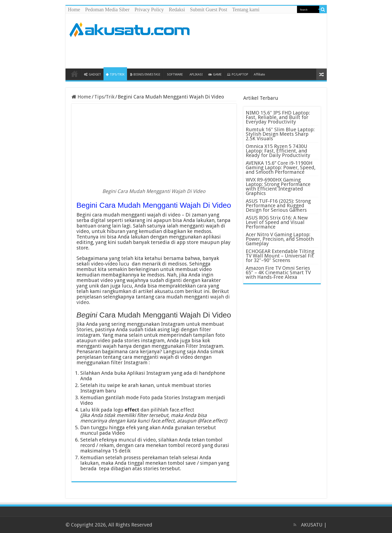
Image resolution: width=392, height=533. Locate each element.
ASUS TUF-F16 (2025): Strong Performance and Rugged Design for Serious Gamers (278, 205)
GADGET (92, 74)
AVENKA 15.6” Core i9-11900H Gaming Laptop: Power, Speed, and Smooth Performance (281, 167)
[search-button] (323, 9)
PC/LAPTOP (238, 74)
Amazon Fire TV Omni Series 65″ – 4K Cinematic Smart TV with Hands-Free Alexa (278, 272)
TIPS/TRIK (115, 74)
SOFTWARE (175, 74)
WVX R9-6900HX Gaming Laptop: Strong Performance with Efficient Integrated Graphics (278, 186)
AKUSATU (312, 525)
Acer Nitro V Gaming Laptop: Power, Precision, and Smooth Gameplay (280, 239)
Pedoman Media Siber (107, 9)
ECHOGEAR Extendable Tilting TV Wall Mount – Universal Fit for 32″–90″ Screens (280, 256)
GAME (215, 74)
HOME (74, 74)
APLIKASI (196, 74)
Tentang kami (246, 9)
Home (74, 9)
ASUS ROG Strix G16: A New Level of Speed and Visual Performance (277, 222)
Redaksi (177, 9)
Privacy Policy (149, 9)
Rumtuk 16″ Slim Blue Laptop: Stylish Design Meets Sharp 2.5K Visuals (280, 134)
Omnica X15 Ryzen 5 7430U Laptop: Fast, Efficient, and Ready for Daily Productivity (278, 151)
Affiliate (259, 74)
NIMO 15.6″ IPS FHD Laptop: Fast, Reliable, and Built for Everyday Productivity (278, 117)
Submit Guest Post (209, 9)
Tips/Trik (104, 97)
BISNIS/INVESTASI (145, 74)
